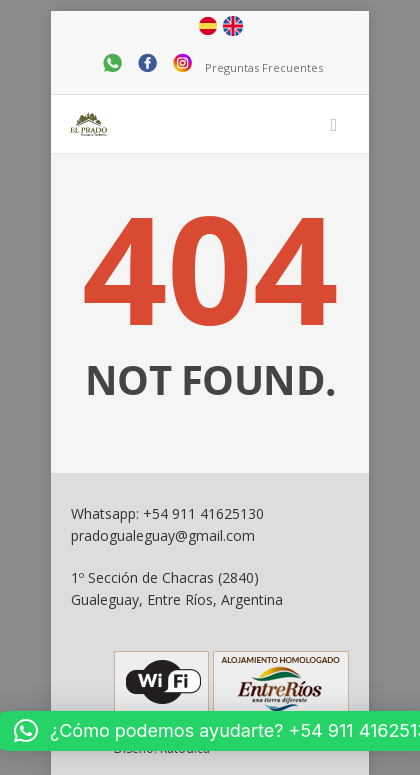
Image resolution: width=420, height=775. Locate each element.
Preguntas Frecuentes (264, 67)
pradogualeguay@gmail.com (163, 535)
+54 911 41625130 (203, 513)
